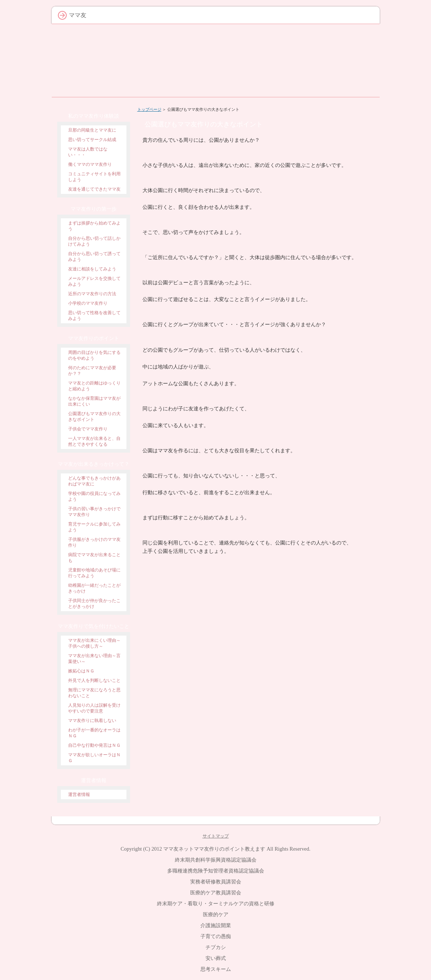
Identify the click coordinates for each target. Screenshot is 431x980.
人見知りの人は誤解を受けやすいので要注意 (94, 708)
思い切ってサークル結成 (92, 140)
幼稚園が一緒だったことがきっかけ (94, 588)
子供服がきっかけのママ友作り (94, 542)
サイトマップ (216, 836)
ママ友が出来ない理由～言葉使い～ (94, 659)
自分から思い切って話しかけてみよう (94, 241)
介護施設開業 (216, 925)
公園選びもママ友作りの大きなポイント (94, 417)
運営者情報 (79, 794)
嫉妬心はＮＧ (81, 671)
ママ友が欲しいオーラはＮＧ (94, 758)
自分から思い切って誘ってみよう (94, 257)
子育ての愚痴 (216, 936)
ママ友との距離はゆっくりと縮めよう (94, 386)
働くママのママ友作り (90, 164)
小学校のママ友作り (88, 303)
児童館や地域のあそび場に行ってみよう (94, 573)
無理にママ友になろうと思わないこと (94, 693)
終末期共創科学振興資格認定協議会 (216, 860)
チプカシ (216, 947)
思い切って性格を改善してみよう (94, 316)
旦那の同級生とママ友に (92, 130)
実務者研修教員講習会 (216, 882)
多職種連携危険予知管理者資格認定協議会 (216, 871)
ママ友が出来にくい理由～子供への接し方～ (94, 643)
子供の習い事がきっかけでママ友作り (94, 512)
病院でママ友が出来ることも (94, 558)
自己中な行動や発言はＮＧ (94, 745)
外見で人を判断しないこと (94, 680)
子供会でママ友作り (88, 429)
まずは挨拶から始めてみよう (94, 226)
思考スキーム (216, 969)
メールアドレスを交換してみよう (94, 281)
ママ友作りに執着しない (92, 721)
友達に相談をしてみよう (92, 269)
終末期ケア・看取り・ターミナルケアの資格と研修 (216, 903)
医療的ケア (216, 914)
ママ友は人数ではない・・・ (88, 152)
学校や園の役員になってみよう (94, 496)
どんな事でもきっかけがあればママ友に (94, 481)
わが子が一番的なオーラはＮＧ (94, 733)
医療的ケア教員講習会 (216, 893)
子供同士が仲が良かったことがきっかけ (94, 604)
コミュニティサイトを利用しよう (94, 177)
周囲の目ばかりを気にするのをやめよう (94, 355)
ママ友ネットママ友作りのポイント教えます (214, 849)
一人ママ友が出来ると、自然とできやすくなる (94, 441)
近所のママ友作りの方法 (92, 294)
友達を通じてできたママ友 (94, 189)
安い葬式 (216, 958)
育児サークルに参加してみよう (94, 527)
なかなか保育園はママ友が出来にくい (94, 401)
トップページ (149, 109)
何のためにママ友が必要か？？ (92, 371)
